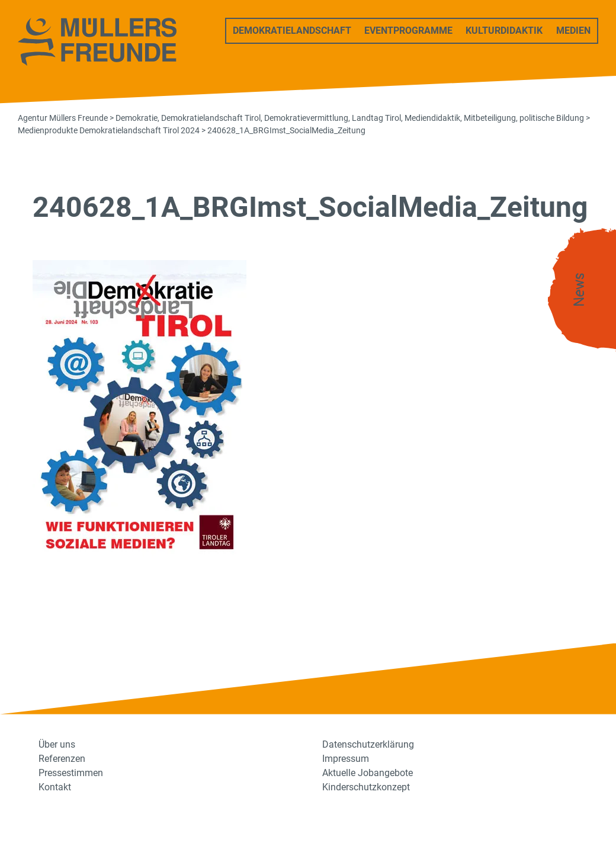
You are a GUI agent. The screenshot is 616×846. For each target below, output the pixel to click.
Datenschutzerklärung (368, 744)
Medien (573, 31)
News (579, 290)
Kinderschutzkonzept (366, 787)
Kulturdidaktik (504, 31)
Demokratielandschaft (292, 31)
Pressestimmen (71, 773)
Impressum (346, 759)
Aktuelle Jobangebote (368, 773)
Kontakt (55, 787)
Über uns (57, 744)
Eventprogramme (408, 31)
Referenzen (62, 759)
